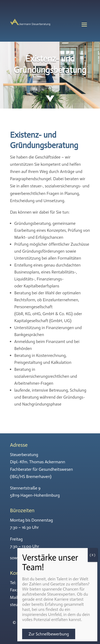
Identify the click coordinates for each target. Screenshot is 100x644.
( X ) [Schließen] (93, 555)
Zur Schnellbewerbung (49, 634)
